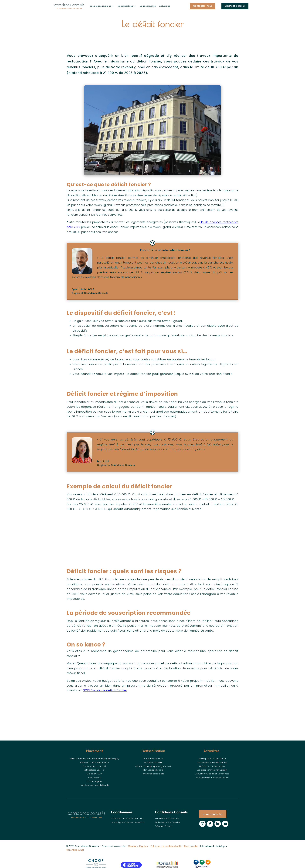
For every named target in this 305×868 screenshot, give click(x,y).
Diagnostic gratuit (235, 6)
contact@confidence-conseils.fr (128, 825)
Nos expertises (125, 6)
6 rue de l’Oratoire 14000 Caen (127, 821)
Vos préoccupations (100, 6)
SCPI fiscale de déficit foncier (105, 692)
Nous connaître (148, 6)
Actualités (165, 6)
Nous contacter (213, 817)
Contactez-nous (203, 6)
